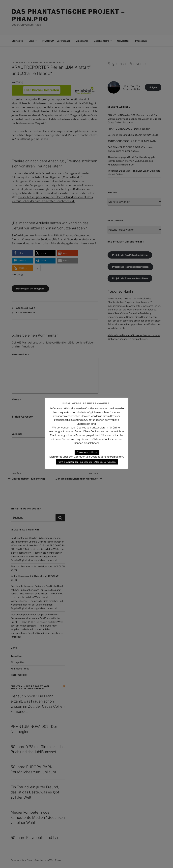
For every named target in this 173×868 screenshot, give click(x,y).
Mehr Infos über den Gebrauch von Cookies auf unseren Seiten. (87, 457)
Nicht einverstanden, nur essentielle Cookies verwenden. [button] (87, 462)
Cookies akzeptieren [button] (87, 452)
